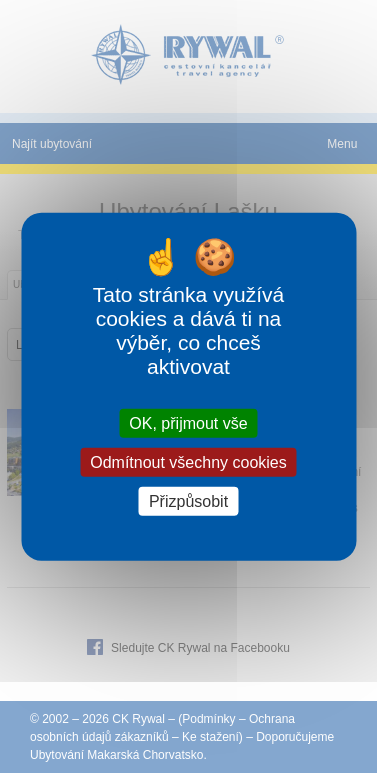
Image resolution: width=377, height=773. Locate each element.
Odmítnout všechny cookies (188, 461)
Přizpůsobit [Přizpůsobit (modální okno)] (188, 501)
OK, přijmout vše (188, 422)
